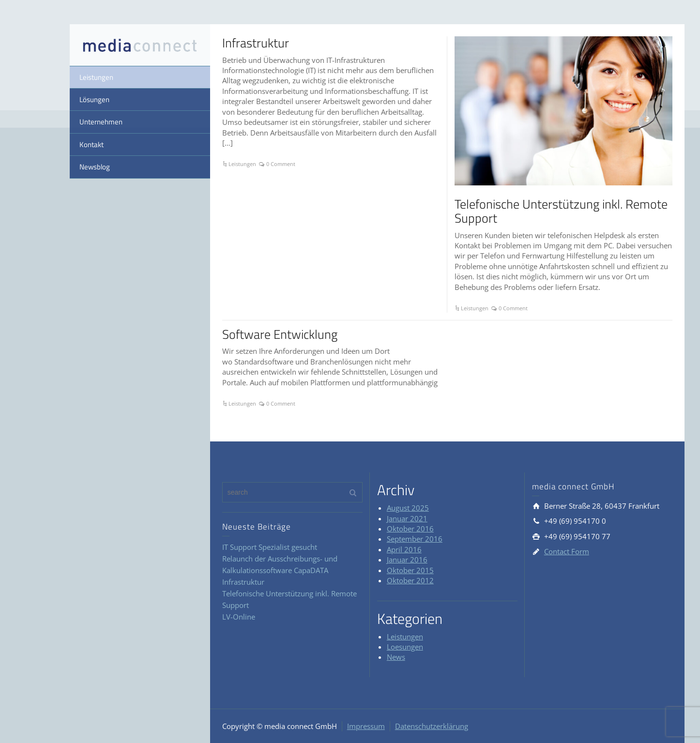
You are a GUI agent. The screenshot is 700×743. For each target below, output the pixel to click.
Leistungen (96, 77)
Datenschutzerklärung (432, 726)
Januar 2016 (407, 560)
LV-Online (239, 617)
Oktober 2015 (410, 570)
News (396, 657)
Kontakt (91, 144)
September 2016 (415, 539)
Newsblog (95, 167)
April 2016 (404, 549)
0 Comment (281, 164)
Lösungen (94, 99)
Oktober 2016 (410, 529)
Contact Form (567, 551)
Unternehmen (101, 122)
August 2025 (408, 508)
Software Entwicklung (280, 334)
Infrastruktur (256, 43)
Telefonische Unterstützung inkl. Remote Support (561, 211)
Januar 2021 (407, 518)
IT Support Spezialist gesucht (270, 547)
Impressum (366, 726)
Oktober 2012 (410, 580)
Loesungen (405, 647)
